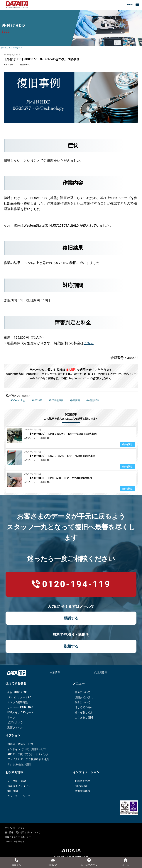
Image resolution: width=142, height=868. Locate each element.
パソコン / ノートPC (19, 697)
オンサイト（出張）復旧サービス (27, 749)
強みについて (82, 702)
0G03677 (38, 400)
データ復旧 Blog (17, 781)
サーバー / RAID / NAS (20, 707)
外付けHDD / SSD (17, 692)
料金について (82, 692)
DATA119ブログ (16, 48)
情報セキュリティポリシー (18, 837)
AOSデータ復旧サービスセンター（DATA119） (17, 5)
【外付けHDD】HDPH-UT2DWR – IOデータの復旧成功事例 (63, 434)
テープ (11, 717)
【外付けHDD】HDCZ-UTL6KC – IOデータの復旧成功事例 (62, 456)
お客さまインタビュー (20, 786)
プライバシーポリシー (16, 828)
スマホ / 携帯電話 (18, 702)
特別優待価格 (82, 791)
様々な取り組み (84, 712)
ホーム (4, 48)
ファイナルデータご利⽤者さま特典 (28, 759)
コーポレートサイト (15, 841)
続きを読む (127, 444)
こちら (89, 343)
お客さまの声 (82, 781)
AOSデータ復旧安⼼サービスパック (28, 754)
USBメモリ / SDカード (20, 712)
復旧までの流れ (84, 697)
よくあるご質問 (84, 717)
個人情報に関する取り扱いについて (22, 832)
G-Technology (19, 400)
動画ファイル (15, 728)
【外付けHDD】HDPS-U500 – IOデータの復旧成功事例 (60, 478)
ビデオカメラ (15, 722)
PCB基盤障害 (57, 400)
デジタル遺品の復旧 (19, 764)
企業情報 (55, 672)
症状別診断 (81, 786)
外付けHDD (25, 65)
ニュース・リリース (19, 796)
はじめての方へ (84, 707)
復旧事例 (13, 791)
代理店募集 (101, 672)
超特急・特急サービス (20, 744)
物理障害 (75, 400)
